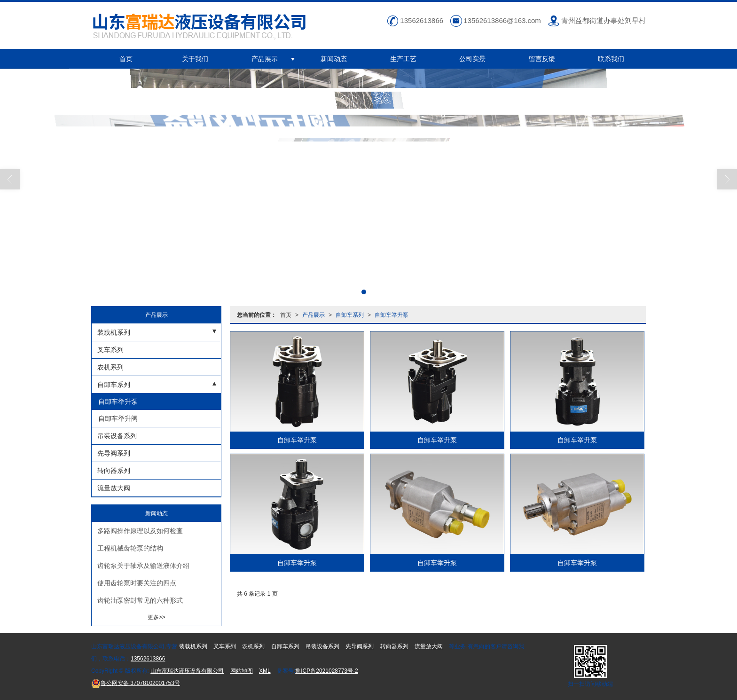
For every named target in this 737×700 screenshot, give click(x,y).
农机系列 (110, 367)
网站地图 (242, 671)
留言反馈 (542, 59)
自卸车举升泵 (392, 315)
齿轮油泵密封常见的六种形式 (140, 600)
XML (265, 671)
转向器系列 (114, 471)
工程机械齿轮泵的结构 (130, 548)
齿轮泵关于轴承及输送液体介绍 (143, 566)
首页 (126, 59)
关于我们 (195, 59)
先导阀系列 (114, 453)
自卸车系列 (350, 315)
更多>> (157, 617)
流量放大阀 (114, 488)
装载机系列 (114, 332)
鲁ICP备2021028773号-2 (326, 671)
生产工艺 (403, 59)
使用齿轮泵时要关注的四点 (137, 583)
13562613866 (148, 659)
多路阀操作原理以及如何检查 (140, 531)
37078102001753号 (136, 683)
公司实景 (472, 59)
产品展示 (265, 59)
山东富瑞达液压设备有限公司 (187, 671)
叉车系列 (110, 350)
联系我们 (611, 59)
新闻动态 (334, 59)
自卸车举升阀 (117, 418)
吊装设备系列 (117, 436)
